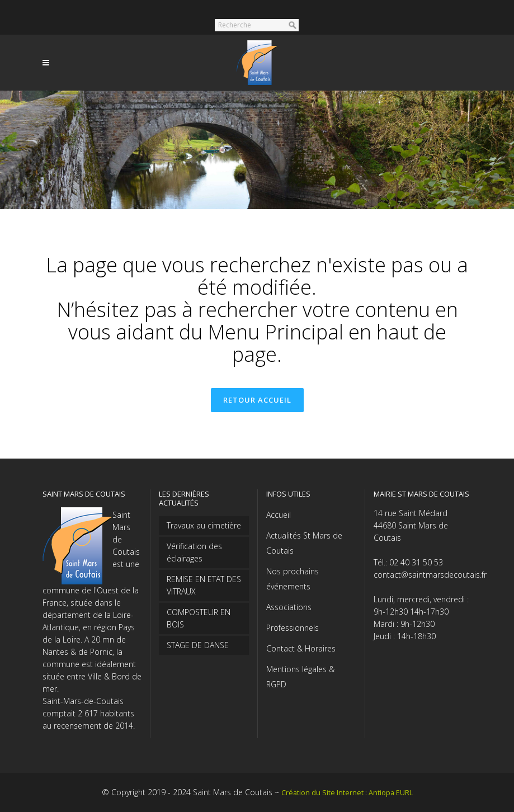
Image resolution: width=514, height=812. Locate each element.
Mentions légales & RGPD (300, 677)
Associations (289, 607)
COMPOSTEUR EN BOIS (199, 618)
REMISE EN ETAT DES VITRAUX (204, 585)
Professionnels (293, 628)
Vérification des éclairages (194, 552)
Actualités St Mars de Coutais (304, 543)
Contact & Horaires (301, 648)
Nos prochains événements (293, 579)
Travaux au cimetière (204, 525)
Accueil (279, 515)
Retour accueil (257, 400)
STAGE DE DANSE (198, 645)
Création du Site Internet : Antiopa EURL (347, 793)
